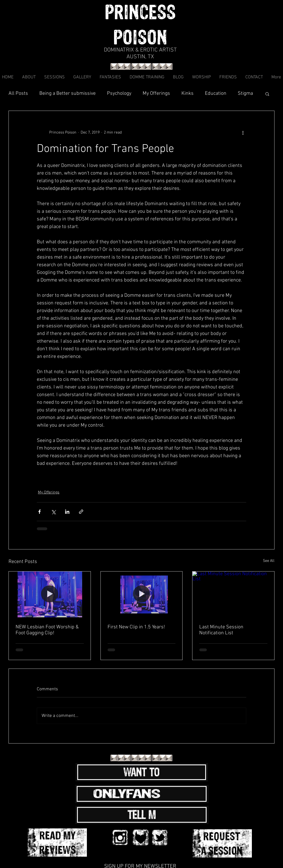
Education (216, 94)
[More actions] (243, 132)
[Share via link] (81, 512)
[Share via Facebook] (39, 512)
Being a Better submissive (67, 94)
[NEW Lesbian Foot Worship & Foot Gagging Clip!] (50, 594)
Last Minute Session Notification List (221, 630)
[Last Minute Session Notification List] (233, 594)
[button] (267, 94)
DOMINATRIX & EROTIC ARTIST (140, 50)
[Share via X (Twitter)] (53, 512)
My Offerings (156, 94)
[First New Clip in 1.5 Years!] (142, 594)
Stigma (245, 94)
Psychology (119, 94)
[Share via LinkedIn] (67, 512)
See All (269, 561)
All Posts (18, 94)
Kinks (187, 94)
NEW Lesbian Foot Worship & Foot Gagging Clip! (47, 630)
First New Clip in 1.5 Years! (136, 627)
